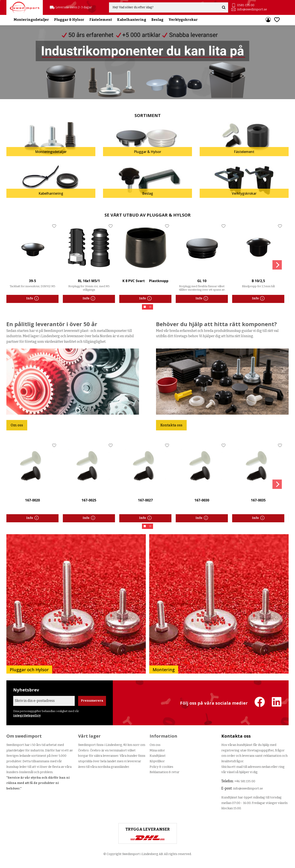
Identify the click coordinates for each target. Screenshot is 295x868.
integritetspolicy (27, 716)
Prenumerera (92, 701)
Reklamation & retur (165, 772)
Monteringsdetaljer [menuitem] (31, 20)
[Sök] (224, 8)
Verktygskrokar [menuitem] (183, 20)
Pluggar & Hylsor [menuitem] (69, 20)
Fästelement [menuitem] (101, 20)
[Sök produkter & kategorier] (165, 8)
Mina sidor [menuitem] (268, 20)
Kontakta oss (171, 425)
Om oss (17, 425)
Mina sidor (157, 750)
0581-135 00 (246, 5)
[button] (277, 20)
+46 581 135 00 (245, 781)
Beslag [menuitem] (157, 20)
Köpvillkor (157, 761)
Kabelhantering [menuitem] (132, 20)
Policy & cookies (161, 767)
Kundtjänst (158, 756)
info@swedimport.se (252, 10)
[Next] (277, 265)
